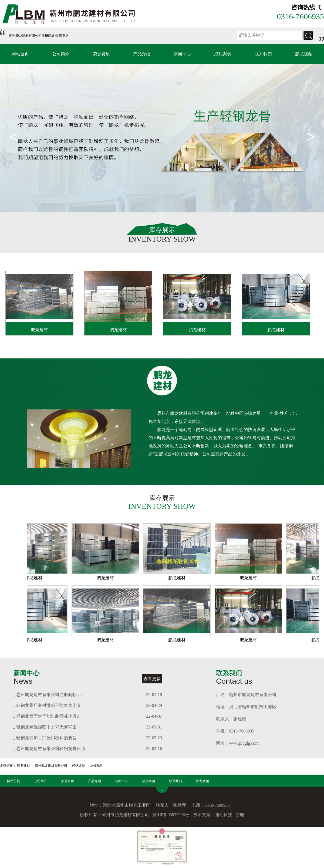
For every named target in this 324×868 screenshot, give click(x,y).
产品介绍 (142, 54)
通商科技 (224, 815)
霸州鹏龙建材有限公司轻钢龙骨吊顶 (51, 749)
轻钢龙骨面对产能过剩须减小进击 (49, 716)
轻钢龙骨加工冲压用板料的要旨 (46, 738)
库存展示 (162, 230)
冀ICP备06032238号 (171, 815)
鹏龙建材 (39, 330)
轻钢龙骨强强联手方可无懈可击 (46, 727)
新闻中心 (182, 54)
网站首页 (20, 54)
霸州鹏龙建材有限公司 (51, 766)
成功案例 (223, 54)
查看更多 (152, 679)
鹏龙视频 (304, 54)
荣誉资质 (101, 54)
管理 (240, 815)
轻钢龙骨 (79, 766)
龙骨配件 (96, 766)
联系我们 (263, 54)
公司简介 (61, 54)
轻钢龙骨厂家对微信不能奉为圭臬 (49, 705)
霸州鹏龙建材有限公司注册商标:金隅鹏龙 (39, 36)
